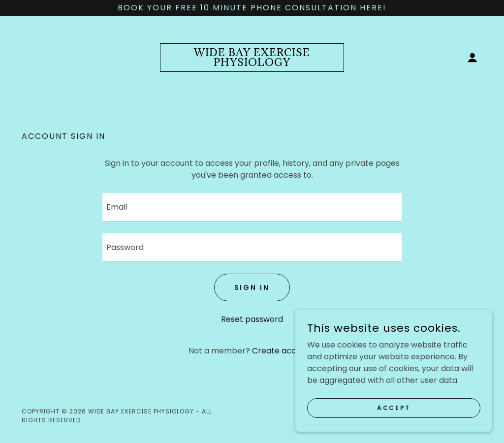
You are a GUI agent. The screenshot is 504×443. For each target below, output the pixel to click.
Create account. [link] (284, 351)
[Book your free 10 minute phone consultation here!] (252, 8)
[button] (472, 58)
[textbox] (252, 207)
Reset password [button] (252, 319)
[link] (252, 63)
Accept (394, 407)
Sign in (252, 287)
